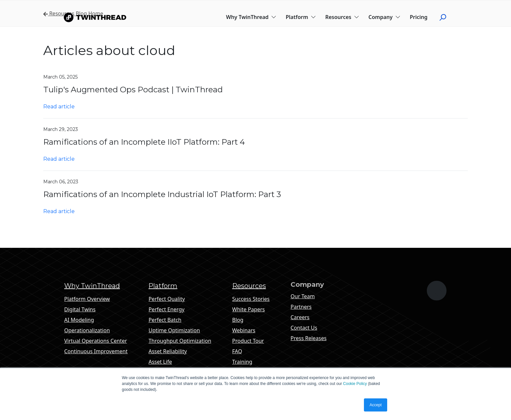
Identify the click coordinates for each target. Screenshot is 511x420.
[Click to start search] (445, 17)
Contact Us (304, 328)
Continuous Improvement (96, 351)
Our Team (303, 296)
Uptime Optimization (174, 330)
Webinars (244, 330)
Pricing (419, 17)
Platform (301, 17)
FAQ (237, 351)
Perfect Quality (167, 299)
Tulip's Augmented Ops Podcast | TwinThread (133, 90)
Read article (59, 107)
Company (385, 17)
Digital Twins (80, 309)
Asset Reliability (168, 351)
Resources (342, 17)
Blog (238, 320)
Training (242, 362)
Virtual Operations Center (96, 341)
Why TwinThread (251, 17)
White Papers (249, 309)
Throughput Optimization (180, 341)
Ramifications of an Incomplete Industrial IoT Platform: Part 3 (162, 194)
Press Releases (309, 338)
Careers (300, 317)
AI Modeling (79, 320)
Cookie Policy (355, 384)
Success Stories (251, 299)
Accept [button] (376, 405)
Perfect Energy (166, 309)
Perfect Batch (165, 320)
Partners (301, 307)
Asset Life (160, 362)
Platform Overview (87, 299)
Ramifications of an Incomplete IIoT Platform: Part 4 (144, 142)
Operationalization (87, 330)
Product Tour (248, 341)
